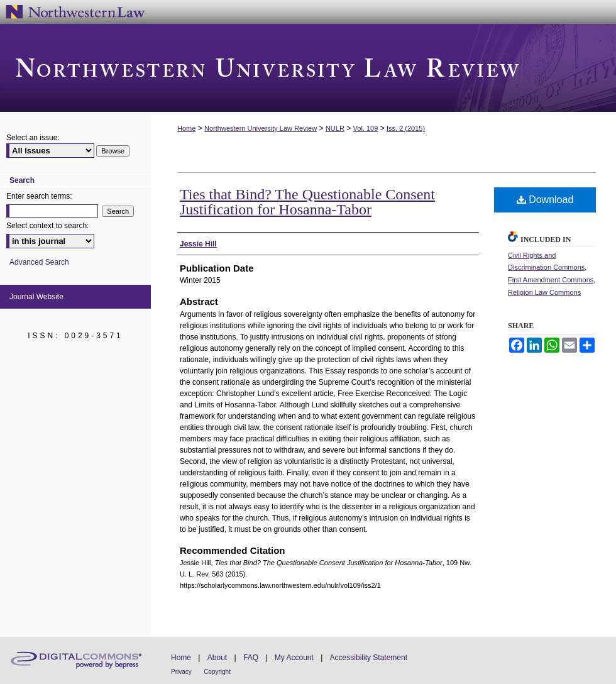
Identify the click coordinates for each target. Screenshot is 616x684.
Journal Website (36, 297)
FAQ (251, 658)
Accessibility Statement (369, 658)
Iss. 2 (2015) (406, 128)
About (217, 658)
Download (545, 200)
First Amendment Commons (551, 280)
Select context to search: (47, 226)
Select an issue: (33, 138)
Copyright (217, 672)
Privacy (181, 672)
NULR (335, 128)
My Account (294, 658)
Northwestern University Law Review (308, 68)
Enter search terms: (39, 196)
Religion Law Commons (544, 292)
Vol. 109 (366, 128)
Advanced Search (39, 262)
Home (186, 128)
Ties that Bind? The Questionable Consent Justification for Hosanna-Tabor (307, 202)
